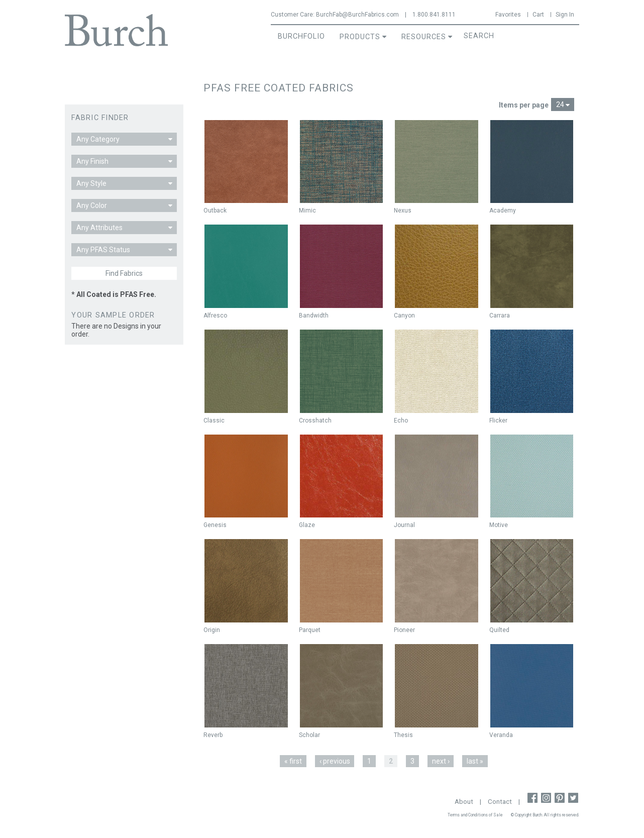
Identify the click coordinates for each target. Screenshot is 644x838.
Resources (424, 37)
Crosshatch (315, 421)
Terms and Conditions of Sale (475, 815)
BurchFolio (301, 36)
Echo (401, 421)
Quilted (499, 630)
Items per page (524, 105)
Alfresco (215, 316)
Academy (503, 211)
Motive (499, 525)
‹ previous (335, 761)
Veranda (501, 735)
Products (360, 37)
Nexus (403, 211)
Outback (215, 211)
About (464, 802)
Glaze (307, 525)
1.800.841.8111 (434, 15)
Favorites (508, 15)
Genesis (215, 525)
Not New (503, 130)
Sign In (565, 15)
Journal (404, 525)
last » (475, 761)
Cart (538, 15)
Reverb (213, 735)
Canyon (404, 316)
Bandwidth (314, 316)
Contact (500, 802)
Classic (214, 421)
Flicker (498, 421)
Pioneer (404, 630)
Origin (212, 630)
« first (293, 761)
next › (441, 761)
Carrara (500, 316)
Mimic (307, 211)
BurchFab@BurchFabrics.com (357, 15)
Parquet (310, 630)
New (214, 130)
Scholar (309, 735)
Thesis (403, 735)
